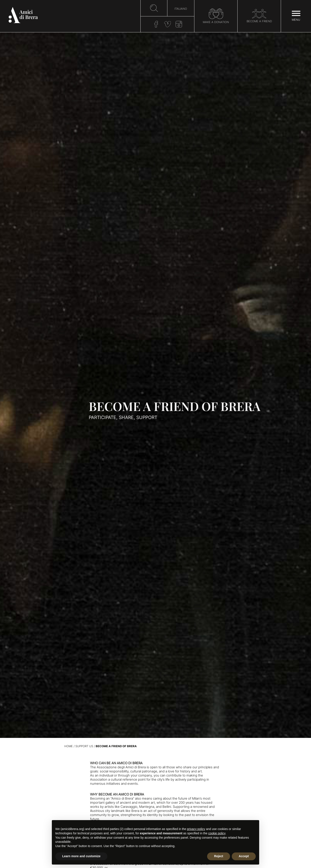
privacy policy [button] (196, 829)
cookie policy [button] (217, 833)
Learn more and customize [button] (81, 856)
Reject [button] (219, 856)
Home (69, 746)
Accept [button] (244, 856)
